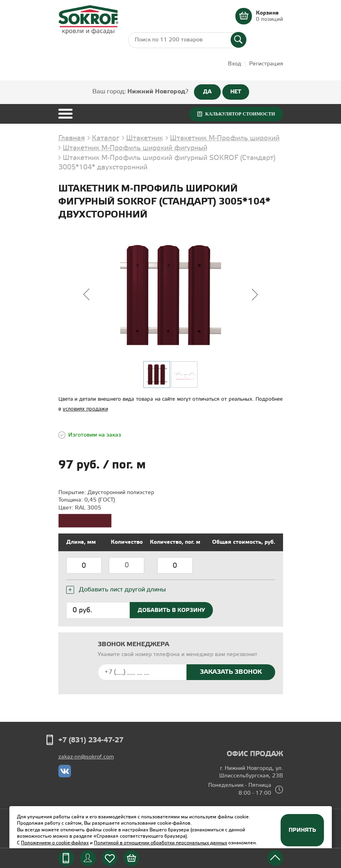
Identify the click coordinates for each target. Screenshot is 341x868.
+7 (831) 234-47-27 (91, 740)
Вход (235, 64)
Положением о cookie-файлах (55, 843)
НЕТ (236, 92)
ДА (207, 92)
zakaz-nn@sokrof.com (86, 757)
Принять (302, 830)
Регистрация (266, 64)
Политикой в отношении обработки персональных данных (160, 843)
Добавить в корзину (171, 610)
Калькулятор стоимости (240, 114)
